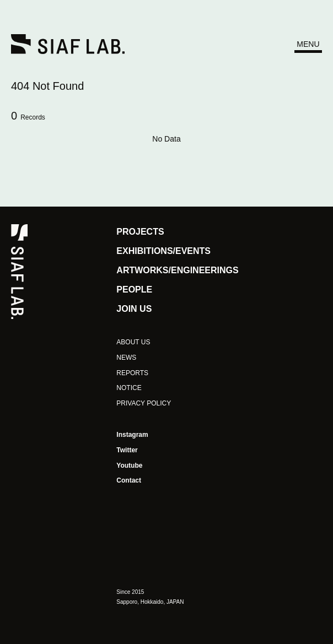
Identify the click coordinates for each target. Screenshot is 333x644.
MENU (308, 44)
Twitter (127, 450)
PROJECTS (140, 232)
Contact (129, 480)
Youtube (129, 466)
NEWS (126, 358)
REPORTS (132, 373)
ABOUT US (133, 342)
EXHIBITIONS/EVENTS (163, 251)
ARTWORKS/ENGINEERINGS (177, 270)
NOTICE (129, 388)
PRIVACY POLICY (144, 403)
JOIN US (134, 309)
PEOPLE (134, 289)
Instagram (132, 435)
